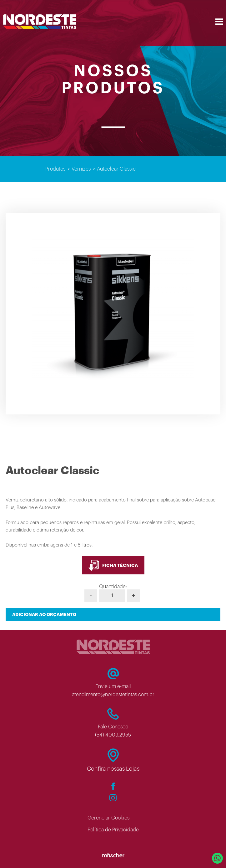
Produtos (55, 169)
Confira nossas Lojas (113, 769)
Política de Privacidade (113, 830)
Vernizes (81, 169)
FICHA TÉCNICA (113, 565)
